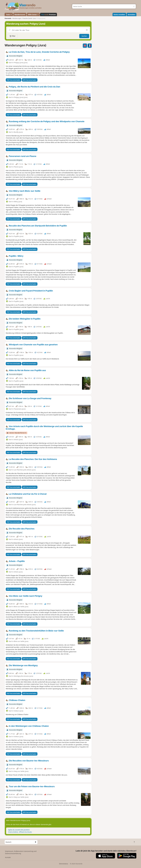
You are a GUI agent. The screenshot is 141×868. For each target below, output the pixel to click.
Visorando (8, 18)
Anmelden (131, 15)
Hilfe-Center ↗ (33, 15)
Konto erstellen (119, 15)
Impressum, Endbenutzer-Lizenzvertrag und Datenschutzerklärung (21, 852)
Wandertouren (20, 15)
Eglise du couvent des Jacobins (19, 830)
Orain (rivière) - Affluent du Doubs (20, 832)
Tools (9, 15)
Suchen (84, 36)
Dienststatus (64, 864)
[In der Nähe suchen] (87, 30)
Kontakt (8, 857)
